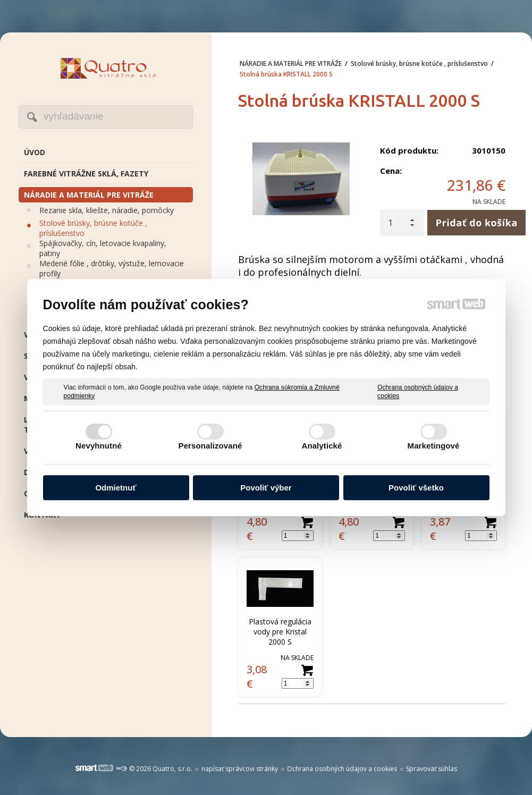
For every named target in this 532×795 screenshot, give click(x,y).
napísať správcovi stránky (240, 769)
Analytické (322, 446)
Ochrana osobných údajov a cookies (418, 392)
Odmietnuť (116, 488)
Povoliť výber (266, 488)
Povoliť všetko (416, 488)
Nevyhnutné (99, 446)
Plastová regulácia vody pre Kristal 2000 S (281, 632)
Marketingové (434, 446)
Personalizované (210, 446)
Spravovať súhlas (432, 769)
